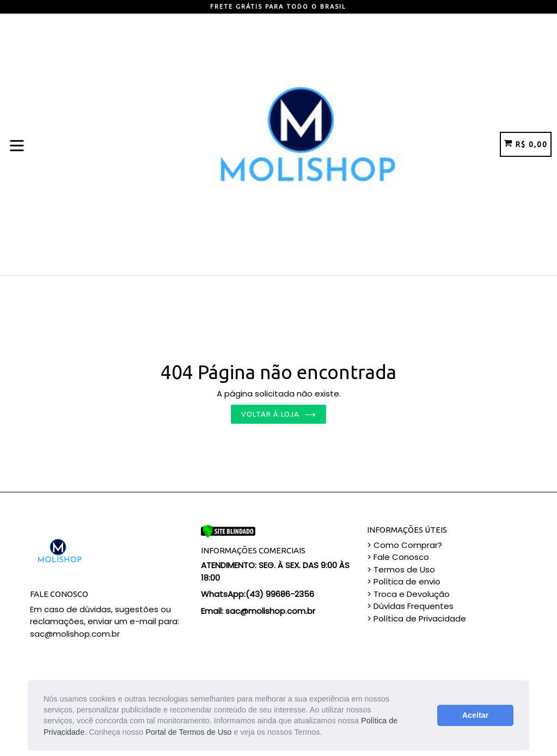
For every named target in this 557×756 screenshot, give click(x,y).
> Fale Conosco (398, 557)
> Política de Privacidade (417, 618)
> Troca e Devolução (408, 594)
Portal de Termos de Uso (188, 732)
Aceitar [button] (476, 715)
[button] (326, 733)
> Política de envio (404, 581)
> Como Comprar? (405, 545)
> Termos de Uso (401, 569)
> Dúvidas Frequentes (410, 606)
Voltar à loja (279, 414)
